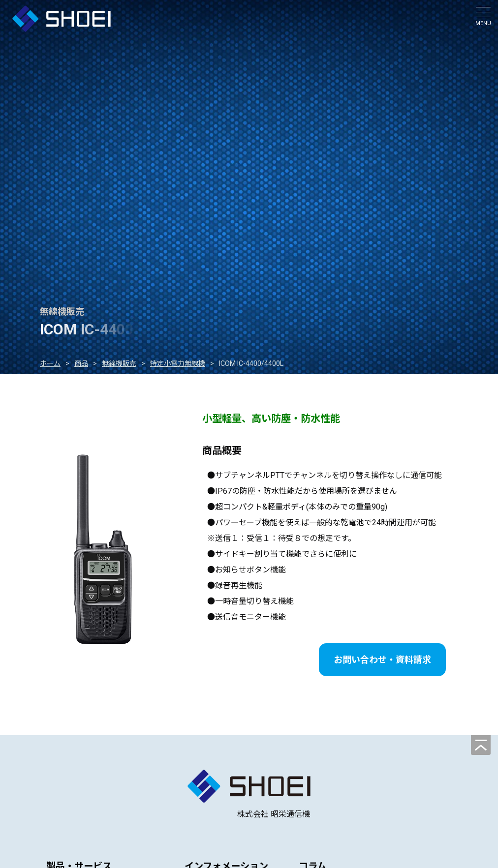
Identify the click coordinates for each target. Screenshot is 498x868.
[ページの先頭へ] (481, 745)
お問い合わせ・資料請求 (382, 660)
